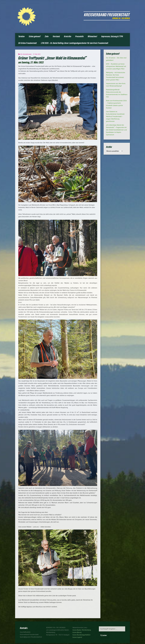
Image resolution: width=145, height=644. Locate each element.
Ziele (47, 36)
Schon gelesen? (35, 36)
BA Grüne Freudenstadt (28, 43)
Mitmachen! (92, 36)
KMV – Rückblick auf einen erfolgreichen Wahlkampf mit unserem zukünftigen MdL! (116, 66)
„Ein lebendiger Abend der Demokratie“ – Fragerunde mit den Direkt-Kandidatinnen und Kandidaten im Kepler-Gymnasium (116, 130)
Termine (21, 36)
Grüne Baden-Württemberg (82, 630)
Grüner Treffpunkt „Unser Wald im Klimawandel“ (53, 58)
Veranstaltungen (27, 54)
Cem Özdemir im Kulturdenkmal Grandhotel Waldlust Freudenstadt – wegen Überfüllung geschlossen (115, 116)
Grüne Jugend (77, 637)
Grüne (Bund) (77, 632)
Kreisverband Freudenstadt (107, 15)
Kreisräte (68, 36)
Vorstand (56, 36)
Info (21, 54)
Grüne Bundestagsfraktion (81, 635)
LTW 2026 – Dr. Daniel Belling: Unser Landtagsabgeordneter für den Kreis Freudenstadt (75, 43)
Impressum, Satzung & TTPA (112, 36)
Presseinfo (79, 36)
